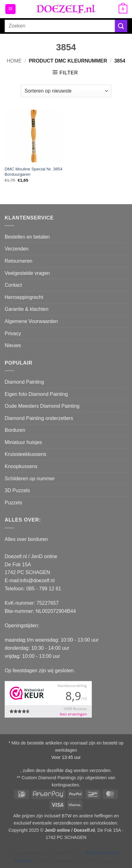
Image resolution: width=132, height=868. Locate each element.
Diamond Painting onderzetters (39, 418)
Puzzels (13, 503)
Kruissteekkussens (25, 454)
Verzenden (17, 249)
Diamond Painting (24, 382)
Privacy (13, 333)
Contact (13, 285)
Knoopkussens (21, 466)
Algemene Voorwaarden (31, 321)
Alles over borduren (26, 539)
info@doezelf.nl (38, 580)
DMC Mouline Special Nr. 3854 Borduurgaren (34, 172)
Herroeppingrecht (24, 297)
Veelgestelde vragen (27, 273)
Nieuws (13, 345)
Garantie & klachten (27, 309)
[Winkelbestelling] (66, 91)
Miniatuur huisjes (23, 442)
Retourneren (19, 261)
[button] (10, 9)
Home (14, 61)
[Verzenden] (121, 26)
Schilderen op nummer (30, 479)
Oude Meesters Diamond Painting (42, 406)
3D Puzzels (17, 490)
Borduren (15, 430)
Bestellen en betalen (27, 237)
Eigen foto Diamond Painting (36, 394)
